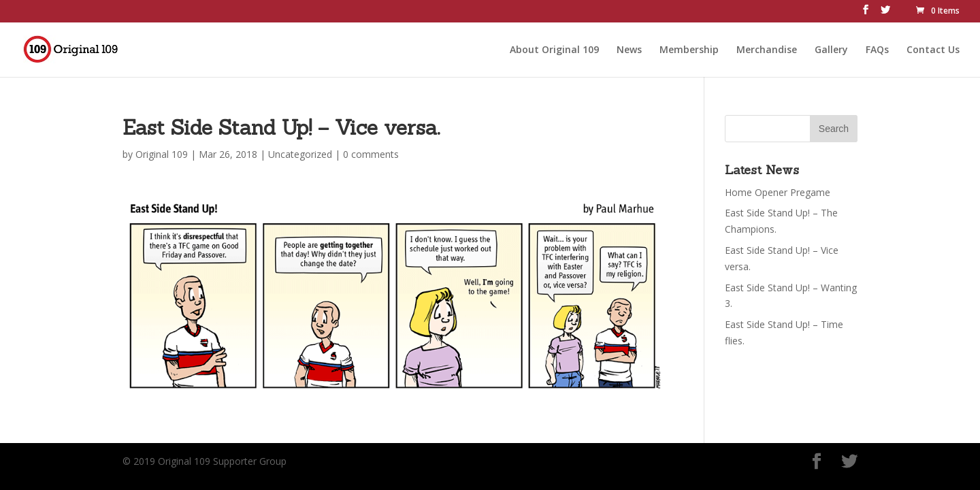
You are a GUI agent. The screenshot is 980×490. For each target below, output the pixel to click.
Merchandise (767, 48)
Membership (689, 48)
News (629, 48)
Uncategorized (300, 154)
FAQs (877, 48)
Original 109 (162, 154)
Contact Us (933, 48)
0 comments (371, 154)
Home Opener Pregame (778, 192)
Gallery (831, 48)
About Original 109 (554, 48)
